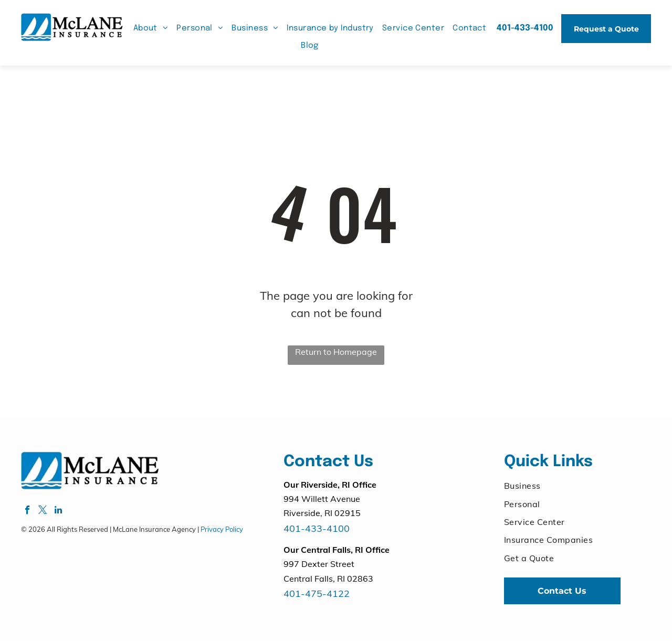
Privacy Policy (222, 529)
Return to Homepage (336, 352)
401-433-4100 (317, 528)
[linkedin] (58, 511)
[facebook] (28, 511)
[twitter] (43, 511)
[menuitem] (151, 29)
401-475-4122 (317, 593)
